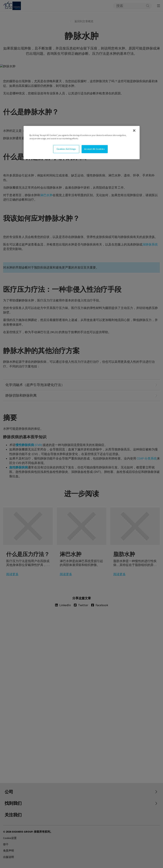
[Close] (134, 131)
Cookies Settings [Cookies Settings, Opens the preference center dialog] (66, 149)
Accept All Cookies (94, 149)
